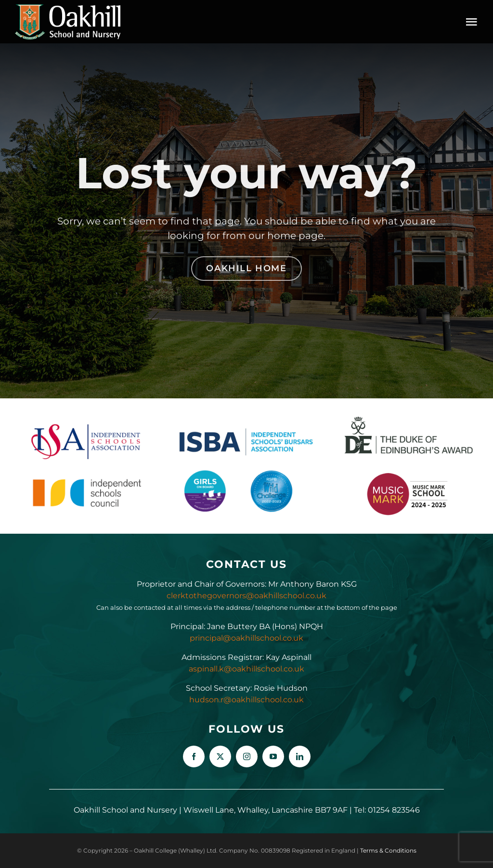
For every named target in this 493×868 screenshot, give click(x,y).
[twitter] (220, 756)
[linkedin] (300, 756)
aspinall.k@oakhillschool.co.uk (246, 669)
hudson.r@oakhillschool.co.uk (246, 700)
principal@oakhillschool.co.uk (246, 638)
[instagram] (247, 756)
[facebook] (194, 756)
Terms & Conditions (388, 850)
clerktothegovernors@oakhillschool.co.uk (246, 596)
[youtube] (273, 756)
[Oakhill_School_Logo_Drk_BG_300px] (67, 7)
